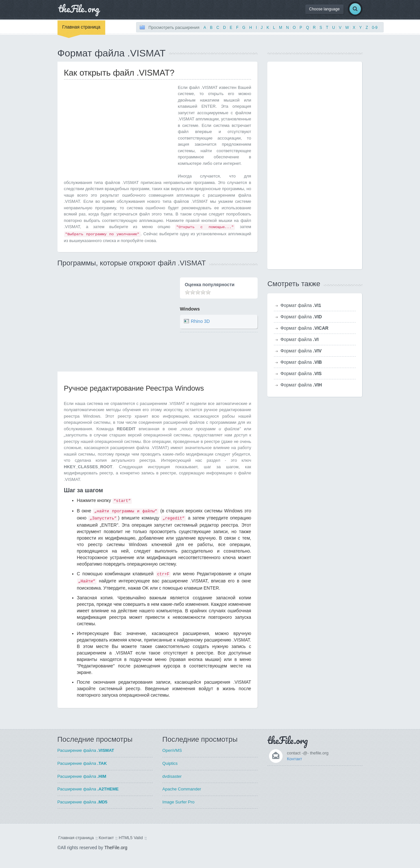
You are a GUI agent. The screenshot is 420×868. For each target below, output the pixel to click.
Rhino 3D (200, 321)
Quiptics (170, 763)
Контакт (294, 759)
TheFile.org (116, 848)
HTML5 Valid (131, 838)
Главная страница (82, 27)
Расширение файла (86, 750)
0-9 (375, 28)
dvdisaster (172, 776)
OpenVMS (172, 750)
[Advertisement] (119, 130)
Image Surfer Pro (178, 802)
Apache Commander (182, 789)
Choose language (325, 9)
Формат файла (301, 305)
